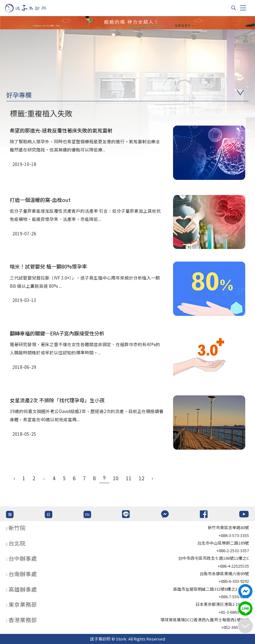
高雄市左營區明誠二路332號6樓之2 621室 (211, 589)
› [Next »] (152, 478)
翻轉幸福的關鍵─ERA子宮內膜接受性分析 (57, 333)
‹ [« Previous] (14, 478)
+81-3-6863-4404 (234, 612)
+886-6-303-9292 (234, 581)
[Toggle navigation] (243, 8)
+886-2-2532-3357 (233, 550)
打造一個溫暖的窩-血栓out (40, 200)
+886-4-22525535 (233, 566)
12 (142, 478)
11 (129, 478)
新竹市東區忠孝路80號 (228, 527)
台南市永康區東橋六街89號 (224, 573)
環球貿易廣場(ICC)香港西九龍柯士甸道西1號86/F (205, 620)
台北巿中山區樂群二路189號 (223, 543)
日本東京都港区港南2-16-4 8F (222, 604)
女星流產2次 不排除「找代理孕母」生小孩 (57, 400)
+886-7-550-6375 (234, 597)
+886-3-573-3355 (234, 535)
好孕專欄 (19, 95)
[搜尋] (234, 8)
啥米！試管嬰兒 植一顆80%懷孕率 (48, 266)
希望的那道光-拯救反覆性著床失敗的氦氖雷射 (61, 130)
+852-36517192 (235, 627)
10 (116, 478)
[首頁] (32, 8)
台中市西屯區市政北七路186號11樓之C (214, 558)
